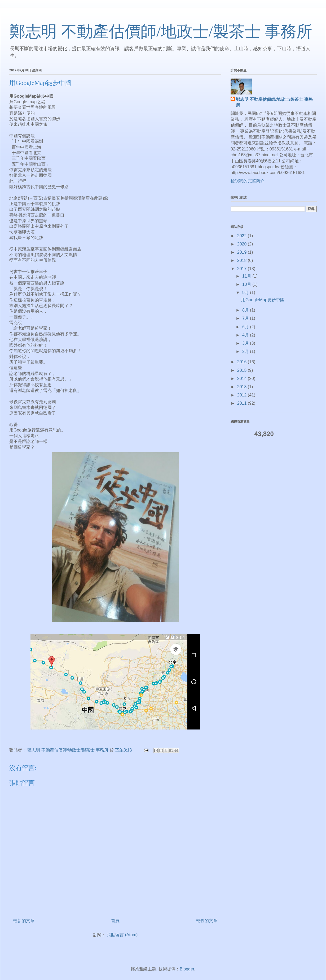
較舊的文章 (207, 921)
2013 (243, 387)
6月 (246, 327)
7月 (246, 318)
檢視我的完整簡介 (248, 181)
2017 (243, 269)
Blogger (187, 969)
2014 (243, 379)
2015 (243, 370)
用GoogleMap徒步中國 (263, 300)
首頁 (115, 921)
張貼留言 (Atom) (122, 935)
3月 (246, 343)
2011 (243, 403)
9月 (246, 293)
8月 (246, 310)
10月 (247, 284)
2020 (243, 244)
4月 (246, 335)
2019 (243, 252)
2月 (246, 351)
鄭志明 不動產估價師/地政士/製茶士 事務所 (161, 32)
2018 (243, 260)
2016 (243, 362)
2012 (243, 395)
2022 (243, 236)
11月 (247, 276)
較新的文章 (24, 921)
